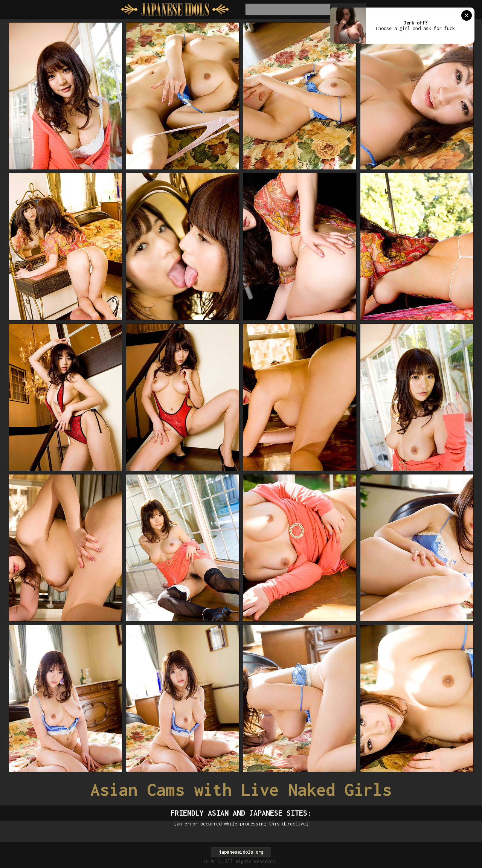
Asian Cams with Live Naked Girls (241, 789)
